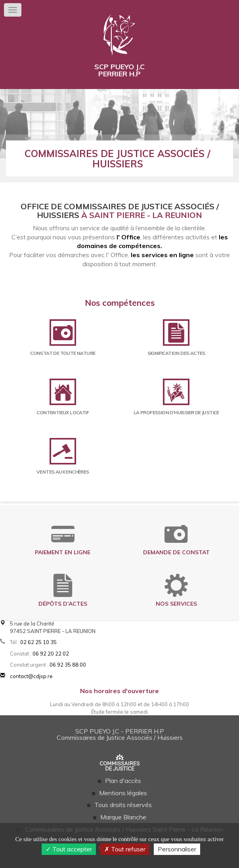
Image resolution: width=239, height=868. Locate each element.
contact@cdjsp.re (31, 676)
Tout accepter (69, 849)
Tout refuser (125, 849)
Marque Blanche (123, 817)
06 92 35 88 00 (68, 665)
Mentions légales (123, 793)
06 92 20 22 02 (51, 654)
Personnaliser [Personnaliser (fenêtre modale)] (177, 849)
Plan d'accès (123, 781)
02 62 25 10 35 (38, 642)
